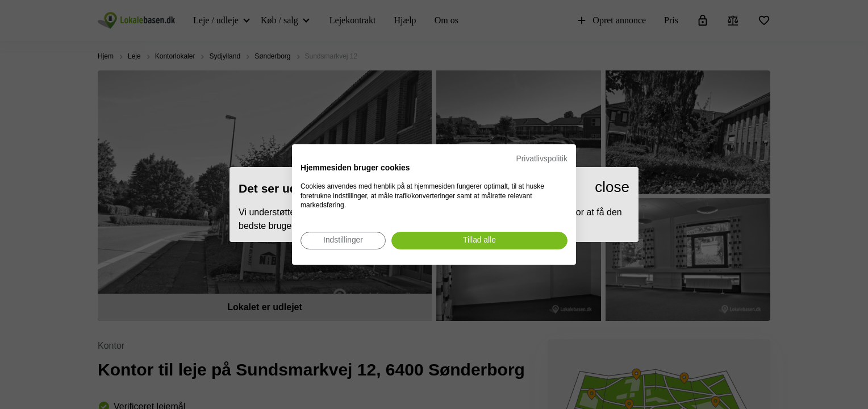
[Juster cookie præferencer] (343, 241)
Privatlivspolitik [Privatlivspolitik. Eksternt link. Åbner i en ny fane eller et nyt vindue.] (542, 159)
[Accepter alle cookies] (479, 241)
